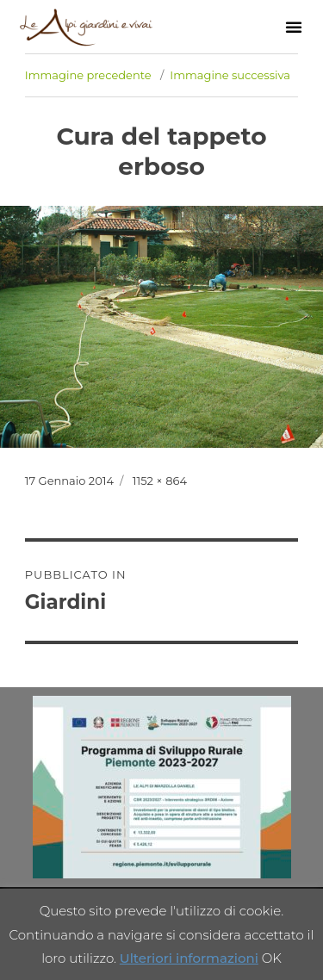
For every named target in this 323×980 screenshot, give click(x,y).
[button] (294, 27)
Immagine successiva (230, 75)
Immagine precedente (88, 75)
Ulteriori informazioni (189, 958)
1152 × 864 (160, 481)
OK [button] (272, 958)
